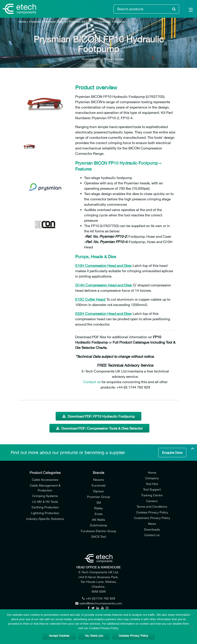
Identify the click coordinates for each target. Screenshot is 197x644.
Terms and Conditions (152, 506)
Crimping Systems (45, 496)
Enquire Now (172, 453)
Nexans (99, 480)
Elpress (98, 491)
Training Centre (152, 495)
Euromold (98, 485)
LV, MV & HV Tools (45, 502)
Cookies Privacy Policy (152, 512)
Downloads (152, 529)
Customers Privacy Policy (152, 518)
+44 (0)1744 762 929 (99, 598)
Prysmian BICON (55, 22)
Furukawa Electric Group (98, 531)
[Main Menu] (188, 11)
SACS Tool (99, 536)
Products (35, 22)
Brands (98, 473)
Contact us (92, 382)
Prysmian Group (98, 497)
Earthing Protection (45, 507)
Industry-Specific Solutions (45, 519)
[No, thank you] (191, 627)
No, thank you (94, 636)
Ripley (98, 508)
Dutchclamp (98, 525)
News (152, 524)
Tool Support (152, 489)
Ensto (99, 514)
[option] (45, 105)
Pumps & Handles (114, 59)
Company (152, 478)
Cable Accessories (45, 480)
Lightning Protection (45, 513)
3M (99, 502)
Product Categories (45, 473)
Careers (152, 501)
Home (22, 22)
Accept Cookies (59, 636)
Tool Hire (152, 484)
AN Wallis (98, 520)
